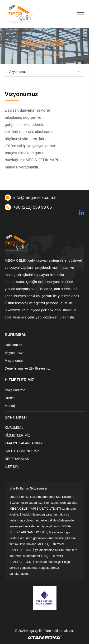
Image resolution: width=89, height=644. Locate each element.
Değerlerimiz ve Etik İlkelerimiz (27, 368)
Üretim (10, 398)
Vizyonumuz (14, 353)
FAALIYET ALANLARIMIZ (24, 443)
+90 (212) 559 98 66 (28, 207)
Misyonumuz (14, 361)
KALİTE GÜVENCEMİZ (22, 451)
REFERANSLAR (17, 459)
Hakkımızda (14, 345)
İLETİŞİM (12, 467)
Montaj (10, 406)
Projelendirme (15, 390)
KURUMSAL (14, 428)
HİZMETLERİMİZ (17, 435)
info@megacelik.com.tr (31, 198)
